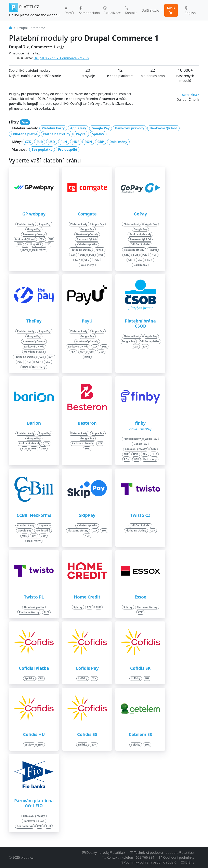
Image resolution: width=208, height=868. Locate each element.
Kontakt (131, 10)
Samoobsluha (89, 10)
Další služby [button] (151, 10)
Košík (171, 10)
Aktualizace (112, 10)
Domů (69, 10)
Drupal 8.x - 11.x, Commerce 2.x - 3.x (61, 58)
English (190, 10)
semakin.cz (191, 95)
